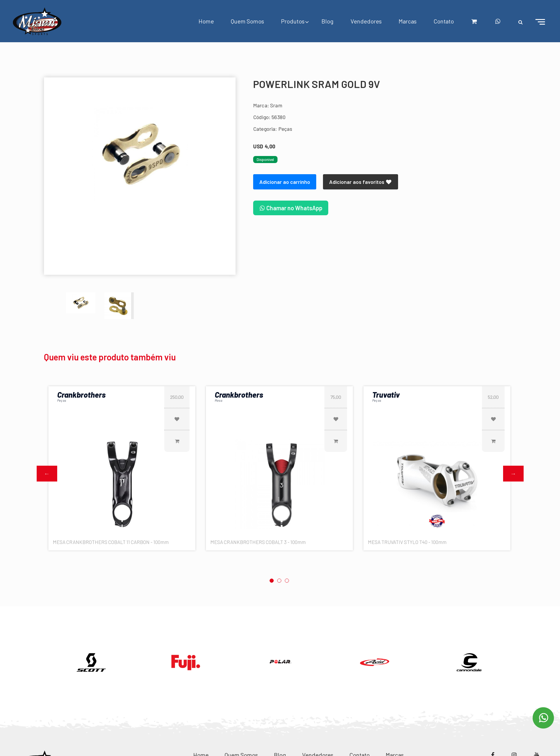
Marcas (408, 21)
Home (206, 21)
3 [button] (287, 581)
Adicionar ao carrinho (285, 182)
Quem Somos (247, 21)
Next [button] (513, 474)
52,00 (493, 397)
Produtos (293, 21)
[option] (140, 154)
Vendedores (366, 21)
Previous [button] (47, 474)
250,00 (177, 397)
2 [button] (279, 581)
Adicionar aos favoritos (361, 182)
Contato (444, 21)
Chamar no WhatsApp (291, 208)
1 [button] (272, 581)
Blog (328, 21)
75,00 (336, 397)
